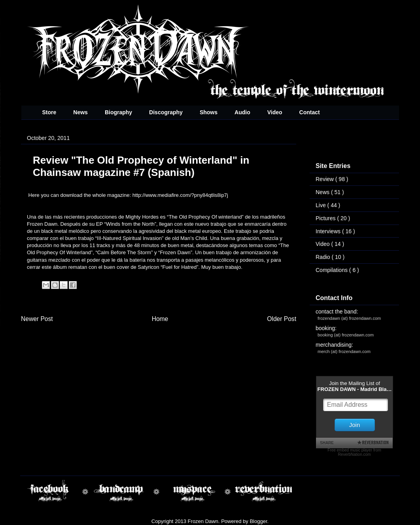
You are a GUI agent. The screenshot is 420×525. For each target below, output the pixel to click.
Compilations (332, 270)
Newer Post (37, 319)
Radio (324, 257)
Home (160, 319)
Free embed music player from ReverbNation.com (354, 452)
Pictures (326, 218)
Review (325, 179)
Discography (166, 112)
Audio (242, 112)
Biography (118, 112)
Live (322, 205)
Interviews (329, 231)
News (80, 112)
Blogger (258, 521)
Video (275, 112)
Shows (209, 112)
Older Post (282, 319)
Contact (310, 112)
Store (49, 112)
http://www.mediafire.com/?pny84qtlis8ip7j (180, 195)
